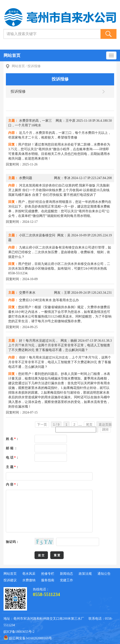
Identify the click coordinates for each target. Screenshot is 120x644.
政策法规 (85, 574)
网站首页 (12, 55)
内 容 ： (12, 485)
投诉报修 (34, 66)
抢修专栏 (48, 574)
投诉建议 (10, 580)
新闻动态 (66, 574)
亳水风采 (29, 574)
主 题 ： (12, 467)
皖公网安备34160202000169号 (28, 638)
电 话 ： (12, 458)
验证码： (12, 542)
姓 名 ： (12, 439)
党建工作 (66, 580)
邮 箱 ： (12, 448)
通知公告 (104, 574)
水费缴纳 (29, 580)
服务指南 (48, 580)
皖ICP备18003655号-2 (19, 632)
